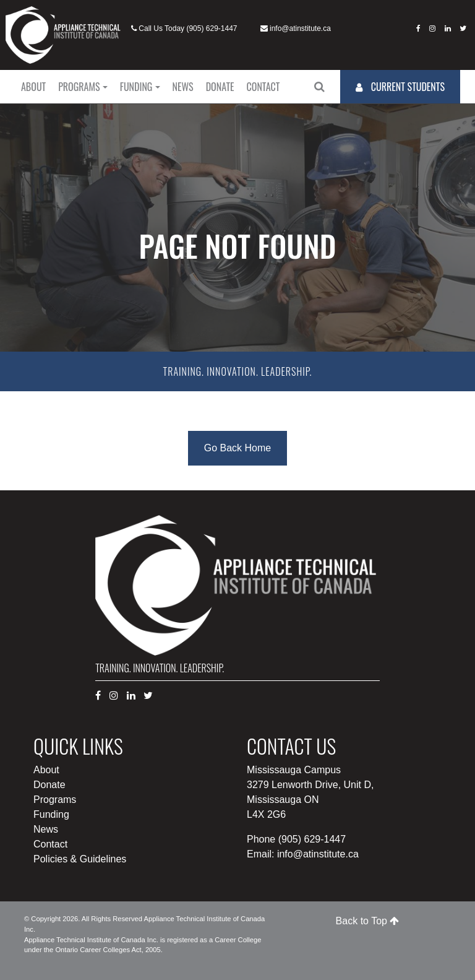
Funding (136, 87)
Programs (79, 87)
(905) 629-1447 (212, 28)
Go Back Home (237, 448)
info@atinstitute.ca (300, 28)
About (33, 87)
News (183, 87)
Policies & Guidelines (80, 859)
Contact (263, 87)
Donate (220, 87)
